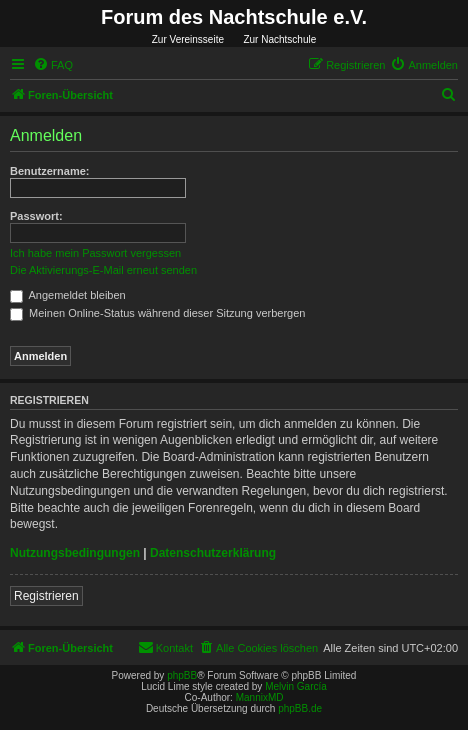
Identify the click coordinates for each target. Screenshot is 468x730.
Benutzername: (49, 171)
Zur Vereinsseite (188, 39)
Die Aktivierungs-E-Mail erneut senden (103, 270)
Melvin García (296, 686)
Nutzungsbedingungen (75, 553)
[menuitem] (53, 65)
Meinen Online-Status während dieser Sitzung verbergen (157, 313)
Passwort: (36, 216)
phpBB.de (300, 708)
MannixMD (260, 697)
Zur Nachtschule (279, 39)
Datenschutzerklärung (213, 553)
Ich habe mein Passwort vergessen (95, 253)
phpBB (182, 675)
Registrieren (46, 596)
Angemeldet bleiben (68, 295)
